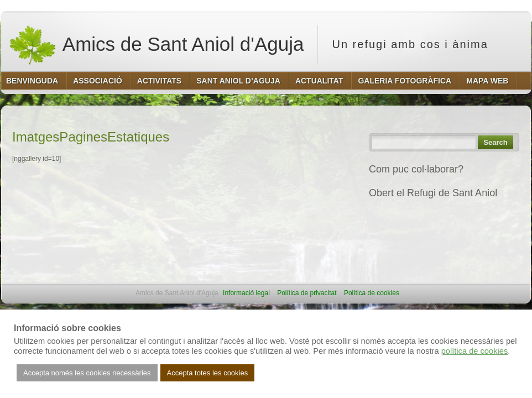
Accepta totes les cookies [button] (208, 373)
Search (495, 142)
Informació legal (246, 293)
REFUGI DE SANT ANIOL (427, 217)
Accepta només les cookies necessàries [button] (87, 373)
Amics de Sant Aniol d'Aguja (156, 44)
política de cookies (475, 351)
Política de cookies (372, 293)
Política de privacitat (307, 293)
